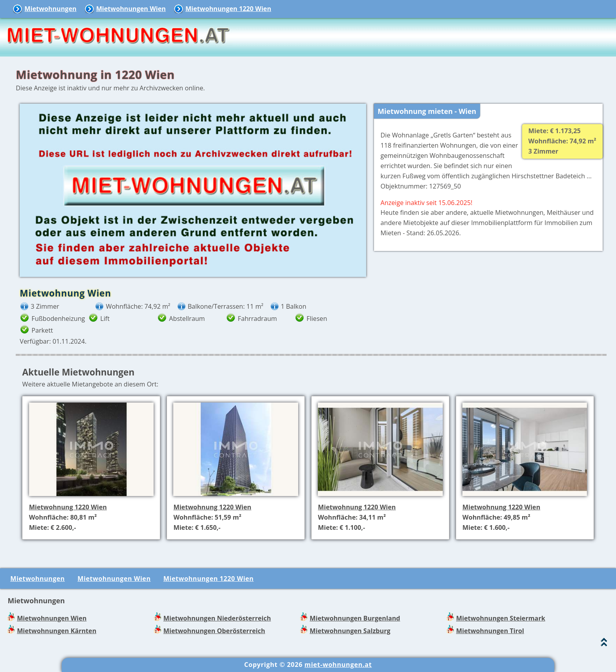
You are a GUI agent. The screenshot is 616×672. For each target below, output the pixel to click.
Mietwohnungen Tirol (490, 631)
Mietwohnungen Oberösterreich (214, 631)
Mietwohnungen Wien (131, 9)
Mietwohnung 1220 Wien (68, 507)
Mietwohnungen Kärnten (57, 631)
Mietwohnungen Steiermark (501, 618)
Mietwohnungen (50, 9)
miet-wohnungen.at (338, 665)
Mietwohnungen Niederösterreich (217, 618)
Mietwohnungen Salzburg (350, 631)
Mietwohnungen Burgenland (355, 618)
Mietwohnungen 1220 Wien (228, 9)
